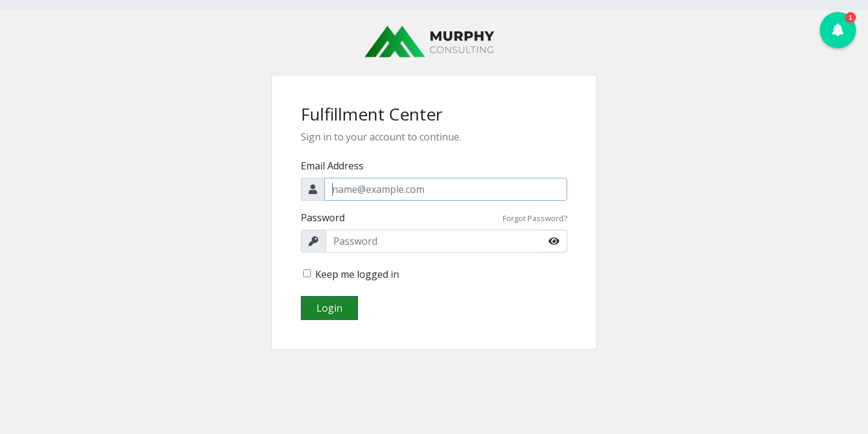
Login (329, 308)
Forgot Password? (535, 218)
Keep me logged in (357, 274)
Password (323, 218)
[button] (838, 30)
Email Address (332, 166)
